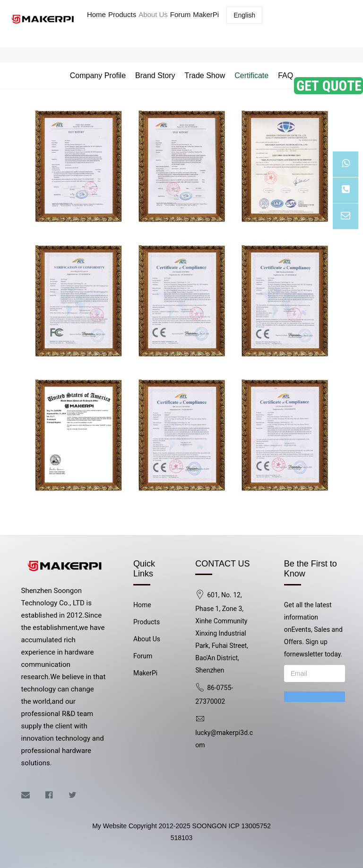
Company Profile (98, 75)
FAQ (285, 75)
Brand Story (155, 75)
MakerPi (206, 14)
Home (96, 14)
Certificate (251, 75)
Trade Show (205, 75)
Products (122, 14)
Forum (180, 14)
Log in (284, 20)
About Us (153, 14)
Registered (329, 20)
